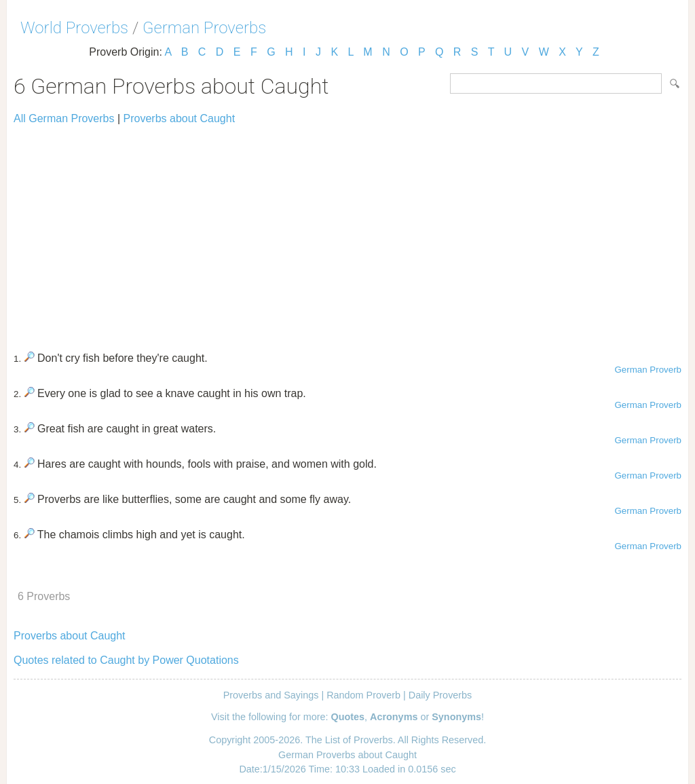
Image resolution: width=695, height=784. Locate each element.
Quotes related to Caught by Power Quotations (126, 660)
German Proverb (648, 370)
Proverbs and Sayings (271, 695)
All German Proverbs (64, 118)
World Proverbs (74, 28)
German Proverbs (204, 28)
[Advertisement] (347, 232)
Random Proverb (363, 695)
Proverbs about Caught (180, 118)
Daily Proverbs (440, 695)
